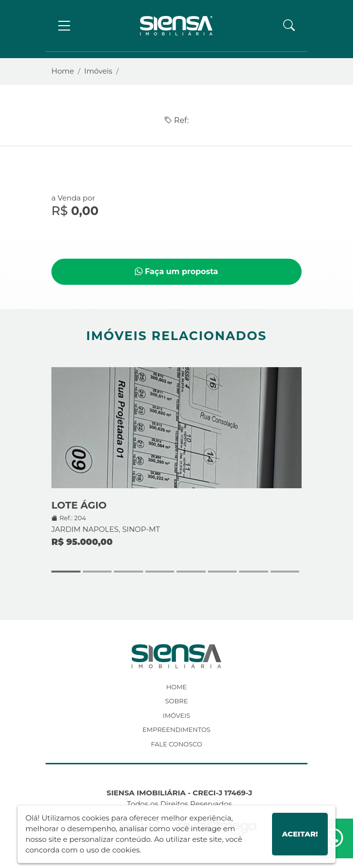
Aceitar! (300, 834)
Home (63, 71)
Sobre (177, 701)
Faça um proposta (176, 271)
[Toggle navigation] (64, 26)
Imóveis (98, 71)
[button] (289, 26)
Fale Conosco (176, 744)
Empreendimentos (176, 729)
